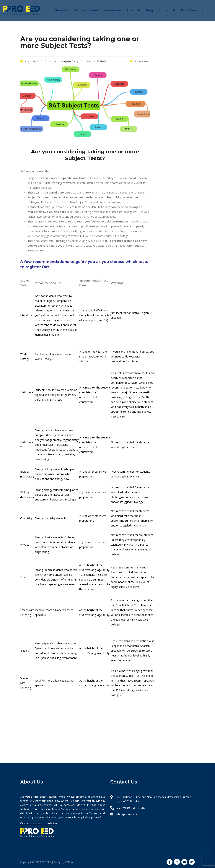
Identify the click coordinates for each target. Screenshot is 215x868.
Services (62, 10)
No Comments (140, 61)
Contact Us (167, 10)
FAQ (149, 10)
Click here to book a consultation (39, 823)
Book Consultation (195, 10)
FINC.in (69, 862)
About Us (133, 10)
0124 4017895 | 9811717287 (131, 808)
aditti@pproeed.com (127, 814)
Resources (113, 10)
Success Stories (86, 10)
